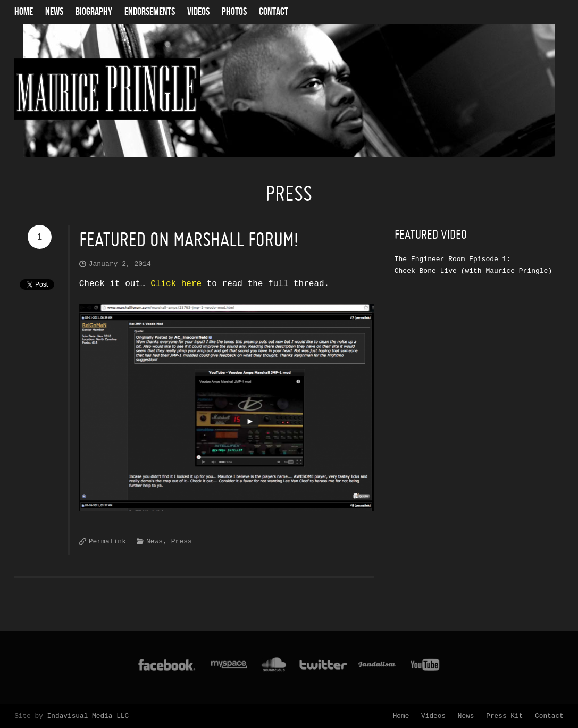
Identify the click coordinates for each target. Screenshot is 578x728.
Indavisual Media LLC (88, 716)
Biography (94, 12)
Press (182, 542)
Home (24, 12)
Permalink (107, 542)
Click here (176, 284)
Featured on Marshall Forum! (189, 240)
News (54, 12)
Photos (234, 12)
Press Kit (504, 716)
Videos (198, 12)
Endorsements (150, 12)
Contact (274, 12)
